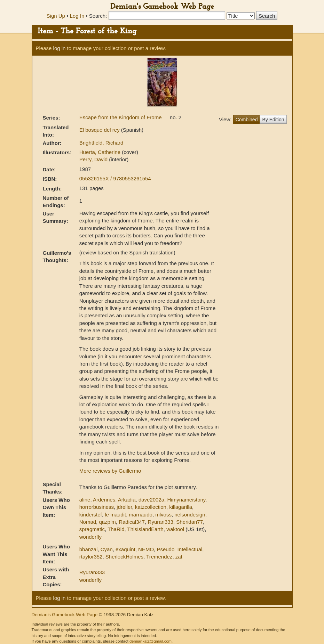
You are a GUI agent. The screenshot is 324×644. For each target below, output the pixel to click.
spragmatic (92, 529)
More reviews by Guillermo (110, 471)
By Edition (273, 120)
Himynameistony (186, 500)
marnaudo (141, 515)
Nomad (88, 522)
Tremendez (159, 557)
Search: (98, 16)
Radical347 (132, 522)
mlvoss (163, 515)
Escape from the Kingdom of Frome (121, 117)
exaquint (125, 549)
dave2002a (151, 500)
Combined (247, 120)
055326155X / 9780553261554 (115, 178)
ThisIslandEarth (145, 529)
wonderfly (90, 537)
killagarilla (181, 507)
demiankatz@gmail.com (151, 641)
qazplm (107, 522)
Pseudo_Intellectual (179, 549)
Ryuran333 (161, 522)
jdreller (124, 507)
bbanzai (89, 549)
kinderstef (91, 515)
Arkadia (127, 500)
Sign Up (56, 16)
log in (60, 48)
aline (85, 500)
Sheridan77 (189, 522)
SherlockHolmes (124, 557)
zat (179, 557)
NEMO (146, 549)
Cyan (107, 549)
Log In (77, 16)
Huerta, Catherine (101, 152)
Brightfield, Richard (101, 143)
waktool (175, 529)
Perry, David (94, 159)
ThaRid (116, 529)
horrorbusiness (97, 507)
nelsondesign (190, 515)
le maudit (115, 515)
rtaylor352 (91, 557)
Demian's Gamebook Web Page (162, 7)
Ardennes (104, 500)
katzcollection (151, 507)
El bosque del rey (100, 130)
